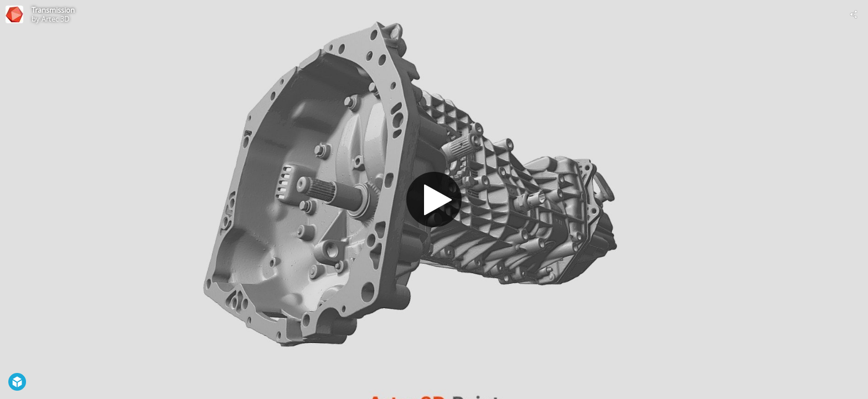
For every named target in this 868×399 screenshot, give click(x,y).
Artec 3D (55, 19)
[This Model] (14, 14)
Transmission (53, 10)
